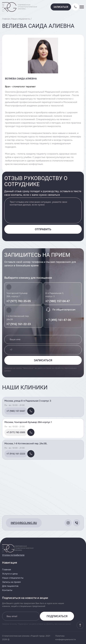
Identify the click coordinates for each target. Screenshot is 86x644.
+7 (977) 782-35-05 (19, 301)
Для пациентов (10, 586)
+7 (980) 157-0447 (16, 411)
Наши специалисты (21, 19)
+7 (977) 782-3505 (16, 432)
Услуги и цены (10, 574)
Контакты (7, 590)
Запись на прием (11, 582)
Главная (6, 19)
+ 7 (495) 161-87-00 (58, 320)
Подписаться (57, 616)
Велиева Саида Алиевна (21, 79)
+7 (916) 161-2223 (16, 454)
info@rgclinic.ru (24, 523)
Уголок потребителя (13, 555)
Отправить (43, 229)
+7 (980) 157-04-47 (58, 301)
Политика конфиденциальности (65, 638)
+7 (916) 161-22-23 (19, 324)
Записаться (61, 7)
